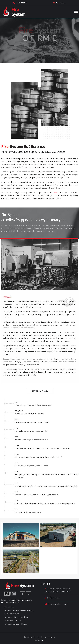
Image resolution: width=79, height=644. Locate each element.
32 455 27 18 (56, 598)
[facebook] (23, 594)
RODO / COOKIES (39, 640)
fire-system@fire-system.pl (57, 604)
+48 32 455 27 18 (21, 3)
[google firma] (29, 594)
